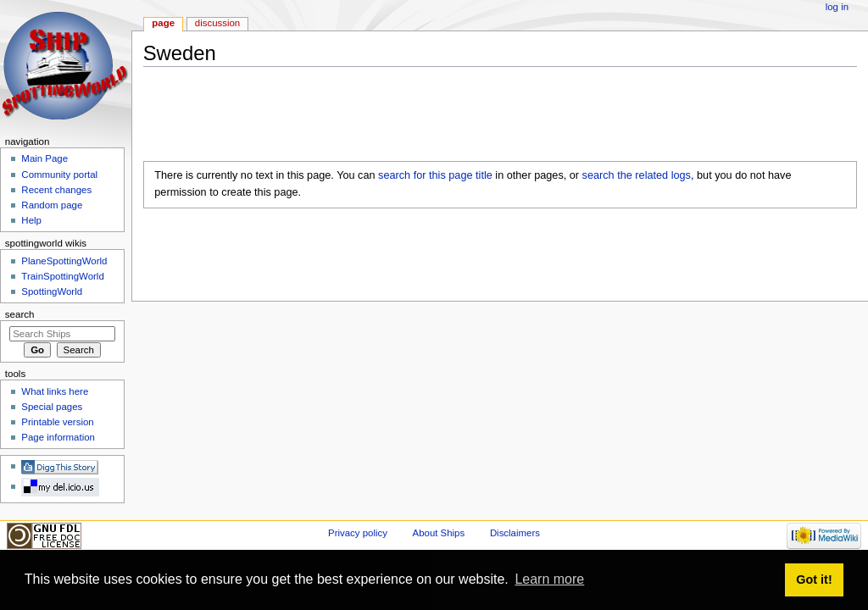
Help (31, 220)
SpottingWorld (52, 291)
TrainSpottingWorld (62, 276)
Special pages (52, 407)
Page (163, 23)
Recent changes (56, 190)
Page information (58, 437)
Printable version (57, 422)
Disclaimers (515, 533)
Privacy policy (358, 533)
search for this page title (435, 175)
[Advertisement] (452, 118)
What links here (55, 391)
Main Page (45, 158)
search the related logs (637, 175)
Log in (837, 7)
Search (20, 314)
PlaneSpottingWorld (64, 261)
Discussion (217, 23)
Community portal (59, 175)
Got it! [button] (814, 579)
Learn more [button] (549, 579)
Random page (52, 205)
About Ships (439, 533)
